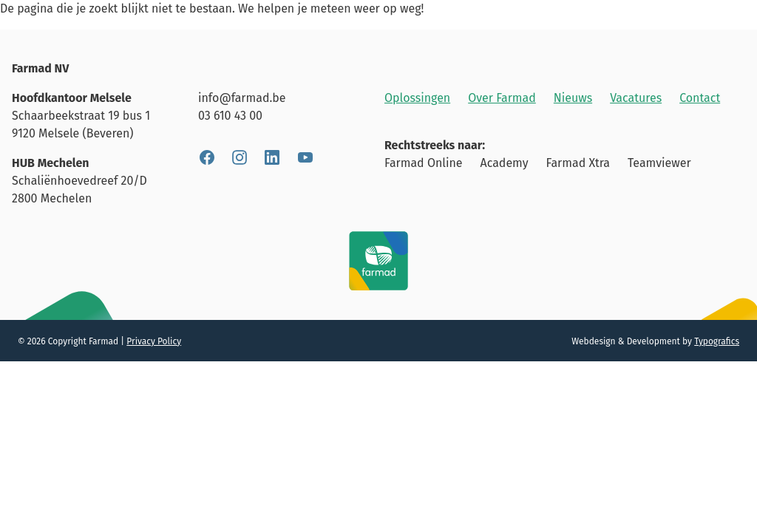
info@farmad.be (242, 98)
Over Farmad (502, 98)
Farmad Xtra (578, 163)
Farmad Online (424, 163)
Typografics (717, 341)
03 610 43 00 (230, 116)
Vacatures (636, 98)
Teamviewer (659, 163)
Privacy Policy (154, 341)
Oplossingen (417, 98)
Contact (700, 98)
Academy (505, 163)
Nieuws (573, 98)
